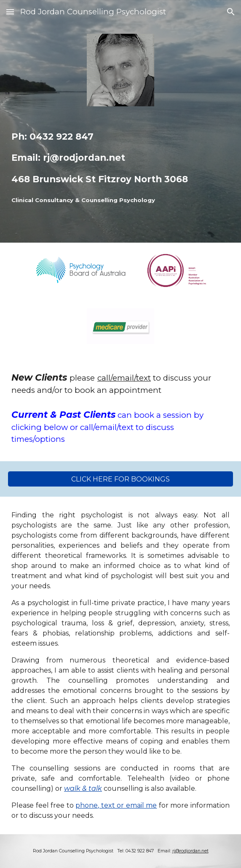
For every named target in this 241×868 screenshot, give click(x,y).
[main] (121, 168)
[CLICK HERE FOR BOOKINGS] (121, 479)
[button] (10, 12)
